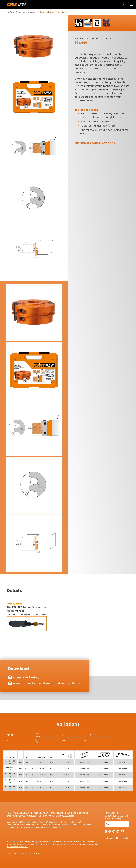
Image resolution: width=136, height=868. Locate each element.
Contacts (48, 816)
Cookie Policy (26, 853)
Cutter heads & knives (26, 12)
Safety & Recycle (16, 816)
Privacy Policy (13, 853)
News (53, 813)
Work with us (34, 816)
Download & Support (76, 813)
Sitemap (37, 853)
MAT (64, 741)
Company (24, 813)
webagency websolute (116, 838)
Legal (60, 813)
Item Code (37, 735)
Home (9, 12)
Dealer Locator (40, 813)
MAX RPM (37, 741)
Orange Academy (65, 816)
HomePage (12, 813)
